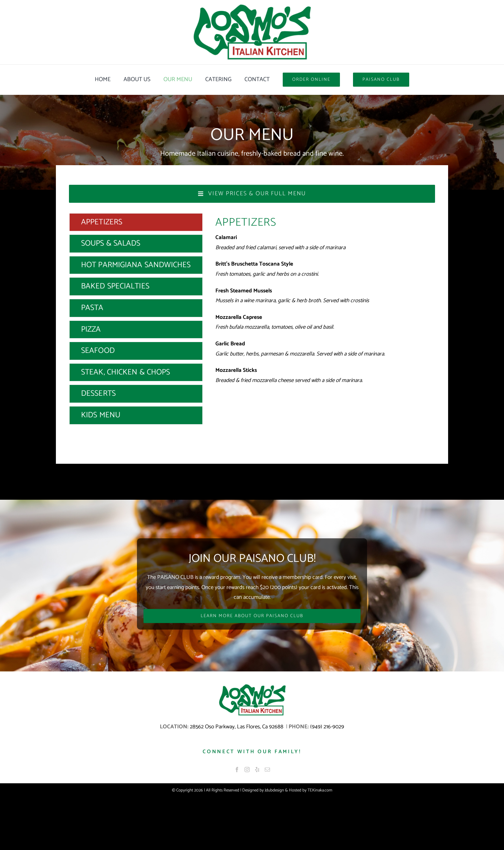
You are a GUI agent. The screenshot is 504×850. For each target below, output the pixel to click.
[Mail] (267, 770)
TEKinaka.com (320, 790)
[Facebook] (237, 770)
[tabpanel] (325, 321)
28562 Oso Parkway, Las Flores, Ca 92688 (237, 727)
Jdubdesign (274, 790)
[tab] (136, 222)
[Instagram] (247, 770)
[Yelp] (257, 770)
